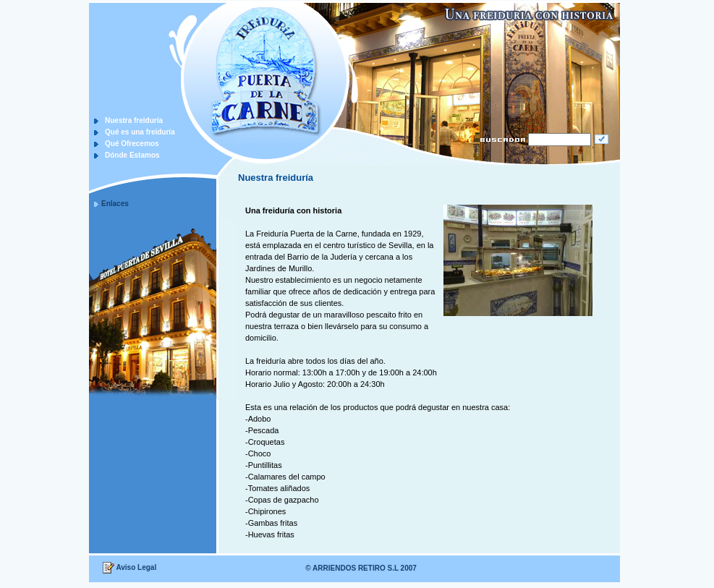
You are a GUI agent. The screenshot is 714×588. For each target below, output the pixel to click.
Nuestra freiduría (134, 120)
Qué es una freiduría (140, 132)
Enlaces (115, 204)
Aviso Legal (136, 567)
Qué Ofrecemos (132, 144)
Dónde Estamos (132, 155)
